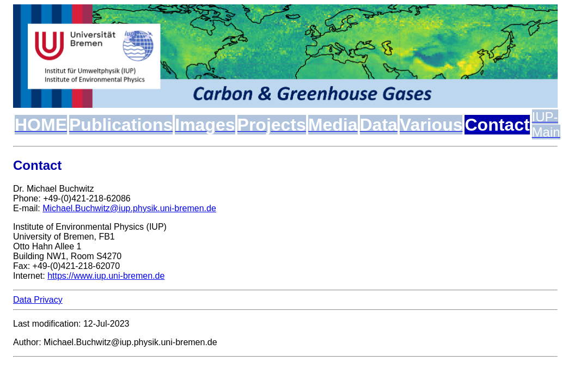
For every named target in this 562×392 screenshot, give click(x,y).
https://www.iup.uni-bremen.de (106, 276)
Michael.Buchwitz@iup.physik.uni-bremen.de (129, 208)
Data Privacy (38, 300)
